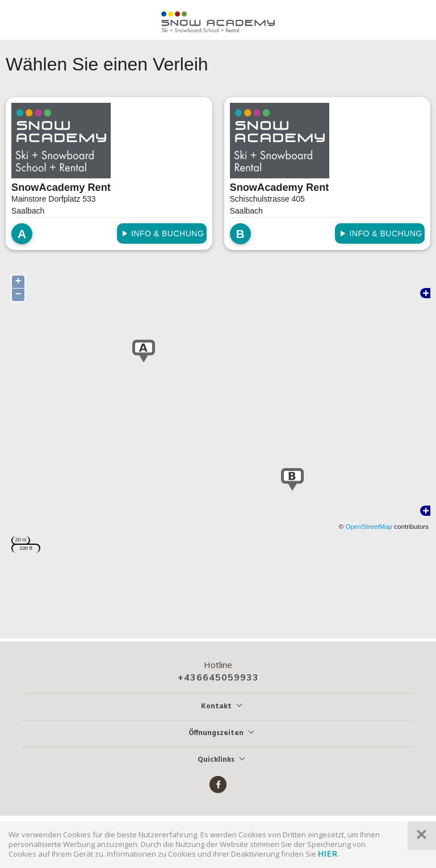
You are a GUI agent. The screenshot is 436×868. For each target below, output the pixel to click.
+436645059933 (218, 678)
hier (328, 854)
